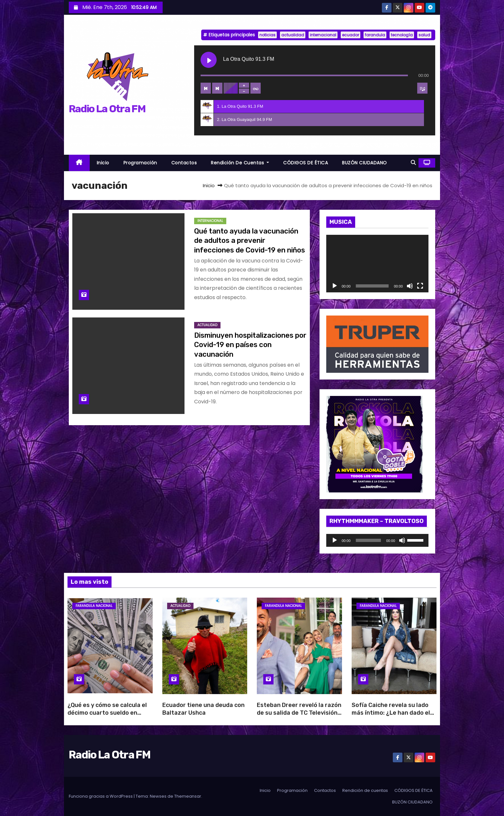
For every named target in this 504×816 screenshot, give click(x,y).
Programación (140, 163)
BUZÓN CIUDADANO (364, 163)
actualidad (293, 35)
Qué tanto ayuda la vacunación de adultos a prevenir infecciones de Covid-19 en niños (250, 241)
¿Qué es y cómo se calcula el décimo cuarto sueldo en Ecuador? (107, 713)
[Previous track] (206, 88)
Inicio (103, 163)
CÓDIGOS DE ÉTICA (306, 163)
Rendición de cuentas (240, 163)
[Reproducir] (335, 286)
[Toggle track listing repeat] (256, 88)
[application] (377, 264)
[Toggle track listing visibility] (422, 88)
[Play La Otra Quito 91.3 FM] (209, 60)
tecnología (402, 35)
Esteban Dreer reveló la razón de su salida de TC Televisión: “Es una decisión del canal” (299, 713)
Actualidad (207, 325)
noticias (267, 35)
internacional (323, 35)
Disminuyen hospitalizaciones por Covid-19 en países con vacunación (250, 345)
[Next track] (217, 88)
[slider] (369, 540)
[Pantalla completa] (420, 286)
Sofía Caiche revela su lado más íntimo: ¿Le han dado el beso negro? (391, 713)
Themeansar (188, 796)
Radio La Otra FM (107, 109)
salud (424, 35)
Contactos (184, 163)
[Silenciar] (410, 286)
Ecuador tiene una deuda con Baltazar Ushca (203, 709)
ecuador (351, 35)
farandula (375, 35)
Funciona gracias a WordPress (101, 796)
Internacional (210, 221)
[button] (413, 163)
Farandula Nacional (94, 606)
